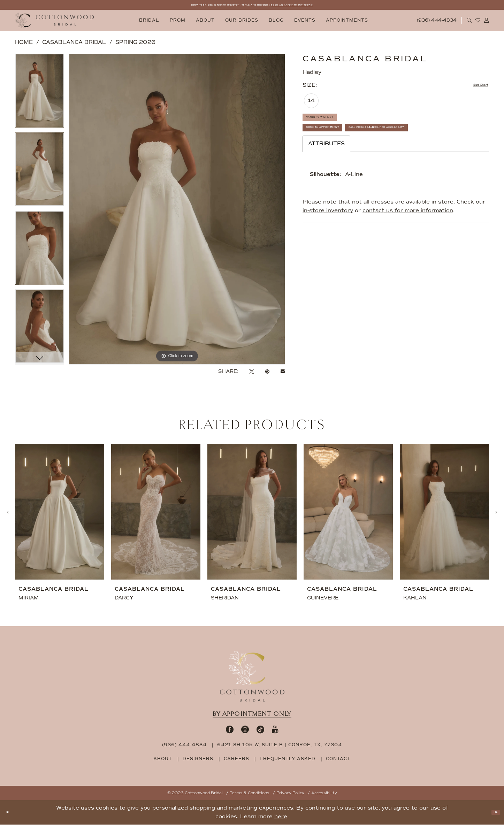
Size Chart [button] (474, 88)
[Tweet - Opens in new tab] (252, 374)
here (281, 819)
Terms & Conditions (250, 795)
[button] (487, 23)
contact (338, 761)
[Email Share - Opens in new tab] (283, 374)
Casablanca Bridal (74, 45)
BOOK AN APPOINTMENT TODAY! (326, 6)
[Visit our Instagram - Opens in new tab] (245, 732)
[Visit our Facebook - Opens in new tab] (230, 732)
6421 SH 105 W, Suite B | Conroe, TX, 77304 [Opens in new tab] (280, 747)
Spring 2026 (135, 45)
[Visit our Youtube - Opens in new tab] (275, 732)
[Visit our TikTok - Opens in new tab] (260, 732)
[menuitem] (149, 23)
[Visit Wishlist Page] (478, 23)
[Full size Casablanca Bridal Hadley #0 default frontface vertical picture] (177, 211)
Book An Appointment (341, 145)
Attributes (326, 182)
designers (198, 761)
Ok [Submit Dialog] (492, 815)
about (163, 761)
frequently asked (288, 761)
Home (24, 45)
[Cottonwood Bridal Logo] (54, 23)
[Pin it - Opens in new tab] (267, 374)
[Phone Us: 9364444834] (437, 23)
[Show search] (469, 23)
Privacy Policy (290, 795)
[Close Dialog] (10, 815)
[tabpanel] (40, 95)
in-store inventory (328, 249)
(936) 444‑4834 (184, 747)
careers (236, 761)
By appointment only (252, 716)
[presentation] (60, 514)
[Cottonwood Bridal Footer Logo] (252, 679)
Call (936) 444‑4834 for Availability (365, 163)
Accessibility (324, 795)
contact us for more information (408, 249)
